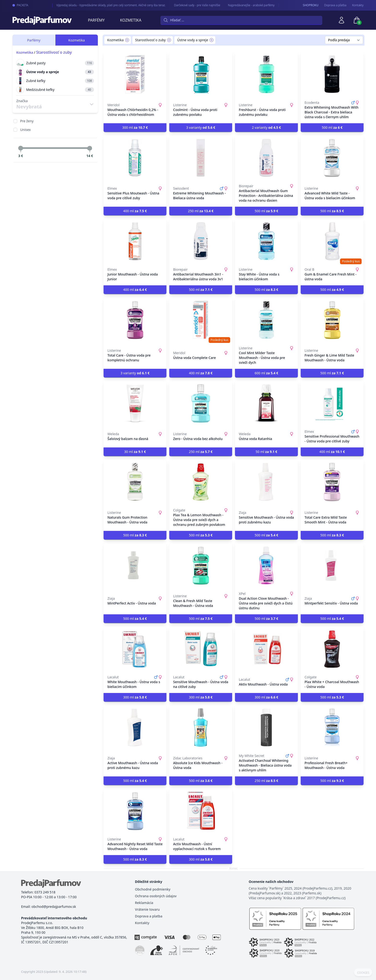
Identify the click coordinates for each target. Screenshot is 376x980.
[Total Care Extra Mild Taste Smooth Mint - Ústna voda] (332, 482)
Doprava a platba (149, 916)
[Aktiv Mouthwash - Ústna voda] (266, 649)
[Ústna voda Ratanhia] (266, 403)
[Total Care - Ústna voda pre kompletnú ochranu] (135, 320)
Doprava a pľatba (335, 5)
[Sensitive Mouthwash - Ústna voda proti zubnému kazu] (266, 482)
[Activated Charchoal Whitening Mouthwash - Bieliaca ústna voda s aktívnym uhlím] (266, 728)
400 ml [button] (135, 211)
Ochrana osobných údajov (156, 896)
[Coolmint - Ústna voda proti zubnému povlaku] (201, 74)
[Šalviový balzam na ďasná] (135, 403)
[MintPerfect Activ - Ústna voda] (135, 565)
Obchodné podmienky (153, 889)
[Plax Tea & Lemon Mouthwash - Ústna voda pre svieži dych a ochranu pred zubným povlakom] (201, 482)
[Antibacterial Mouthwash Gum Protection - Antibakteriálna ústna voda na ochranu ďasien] (266, 158)
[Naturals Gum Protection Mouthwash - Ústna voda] (135, 482)
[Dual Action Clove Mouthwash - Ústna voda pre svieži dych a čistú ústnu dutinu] (266, 565)
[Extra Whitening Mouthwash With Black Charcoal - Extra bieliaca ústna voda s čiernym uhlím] (332, 74)
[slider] (21, 148)
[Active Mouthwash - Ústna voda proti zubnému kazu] (135, 728)
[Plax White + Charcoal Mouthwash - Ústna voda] (332, 649)
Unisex (25, 130)
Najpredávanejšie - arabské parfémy (247, 5)
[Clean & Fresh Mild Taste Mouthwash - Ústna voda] (201, 565)
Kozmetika (131, 20)
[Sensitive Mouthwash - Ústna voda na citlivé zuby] (201, 649)
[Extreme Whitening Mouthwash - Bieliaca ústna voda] (201, 158)
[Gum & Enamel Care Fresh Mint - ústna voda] (332, 241)
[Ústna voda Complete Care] (201, 320)
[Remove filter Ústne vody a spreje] (211, 40)
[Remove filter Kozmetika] (127, 40)
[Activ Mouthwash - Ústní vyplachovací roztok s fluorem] (201, 811)
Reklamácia (144, 903)
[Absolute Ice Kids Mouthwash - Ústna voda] (201, 728)
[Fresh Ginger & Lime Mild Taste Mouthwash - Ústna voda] (332, 320)
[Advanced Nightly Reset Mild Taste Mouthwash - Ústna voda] (135, 811)
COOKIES (363, 973)
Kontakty (358, 5)
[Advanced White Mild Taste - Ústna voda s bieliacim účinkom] (332, 158)
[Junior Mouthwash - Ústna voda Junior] (135, 241)
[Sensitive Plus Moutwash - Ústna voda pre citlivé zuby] (135, 158)
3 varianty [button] (201, 127)
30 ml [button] (135, 452)
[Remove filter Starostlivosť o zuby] (169, 40)
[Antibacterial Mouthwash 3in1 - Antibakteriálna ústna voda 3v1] (201, 241)
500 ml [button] (332, 127)
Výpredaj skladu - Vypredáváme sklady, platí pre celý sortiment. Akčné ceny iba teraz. (107, 5)
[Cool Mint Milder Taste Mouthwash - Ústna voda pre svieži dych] (266, 320)
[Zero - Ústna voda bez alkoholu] (201, 403)
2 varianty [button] (266, 127)
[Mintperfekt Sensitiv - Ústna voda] (332, 565)
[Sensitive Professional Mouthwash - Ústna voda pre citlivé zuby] (332, 403)
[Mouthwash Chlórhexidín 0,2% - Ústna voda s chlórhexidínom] (135, 74)
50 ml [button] (267, 452)
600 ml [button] (267, 373)
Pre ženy (27, 121)
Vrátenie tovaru (147, 909)
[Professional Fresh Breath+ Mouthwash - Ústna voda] (332, 728)
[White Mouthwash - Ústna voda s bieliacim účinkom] (135, 649)
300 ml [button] (135, 127)
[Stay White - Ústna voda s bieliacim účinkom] (266, 241)
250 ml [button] (201, 211)
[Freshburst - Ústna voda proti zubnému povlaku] (266, 74)
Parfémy (96, 20)
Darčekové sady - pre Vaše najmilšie (193, 5)
